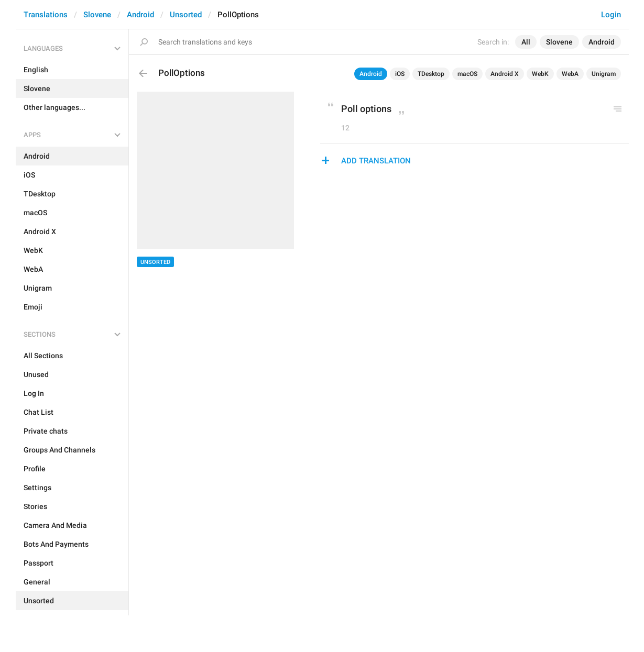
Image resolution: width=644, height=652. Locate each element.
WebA (570, 74)
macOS (467, 74)
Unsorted (186, 15)
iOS (400, 74)
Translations (46, 15)
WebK (540, 74)
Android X (505, 74)
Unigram (604, 74)
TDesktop (431, 74)
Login (611, 15)
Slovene (97, 15)
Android (140, 15)
